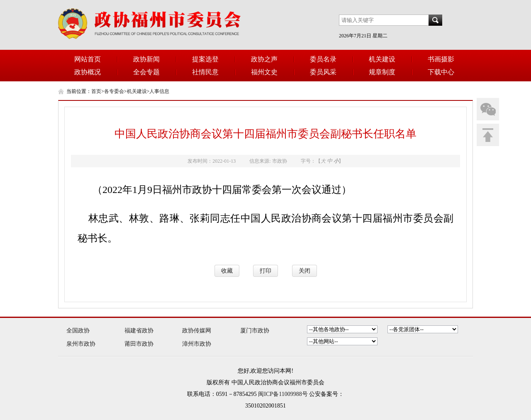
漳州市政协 (197, 344)
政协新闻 (146, 59)
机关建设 (382, 59)
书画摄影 (441, 59)
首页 (96, 91)
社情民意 (205, 72)
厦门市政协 (255, 331)
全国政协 (78, 331)
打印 (265, 271)
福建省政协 (139, 331)
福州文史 (264, 72)
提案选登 (205, 59)
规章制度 (382, 72)
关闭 (304, 271)
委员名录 (323, 59)
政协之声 (264, 59)
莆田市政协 (139, 344)
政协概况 (88, 72)
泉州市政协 (81, 344)
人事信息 (159, 91)
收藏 (227, 271)
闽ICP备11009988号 (283, 394)
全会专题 (146, 72)
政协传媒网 (197, 331)
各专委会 (114, 91)
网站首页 (88, 59)
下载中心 (441, 72)
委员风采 (323, 72)
